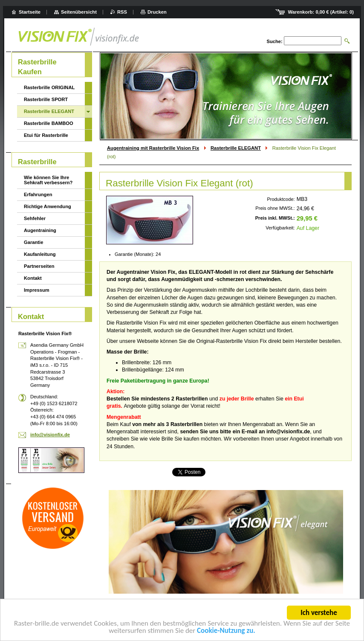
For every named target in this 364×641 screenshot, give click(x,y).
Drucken (157, 12)
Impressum (37, 290)
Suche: (274, 41)
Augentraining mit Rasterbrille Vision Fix (153, 148)
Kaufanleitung (40, 254)
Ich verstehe (319, 614)
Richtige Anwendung (48, 206)
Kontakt (33, 278)
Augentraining (40, 230)
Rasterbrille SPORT (46, 99)
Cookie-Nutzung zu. (226, 632)
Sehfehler (35, 218)
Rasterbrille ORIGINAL (49, 87)
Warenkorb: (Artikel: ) (321, 12)
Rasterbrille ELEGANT (236, 148)
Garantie (33, 242)
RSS (122, 12)
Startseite (30, 12)
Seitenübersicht (79, 12)
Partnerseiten (39, 266)
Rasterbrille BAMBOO (49, 123)
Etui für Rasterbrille (46, 135)
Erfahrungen (38, 194)
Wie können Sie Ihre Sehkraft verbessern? (48, 180)
